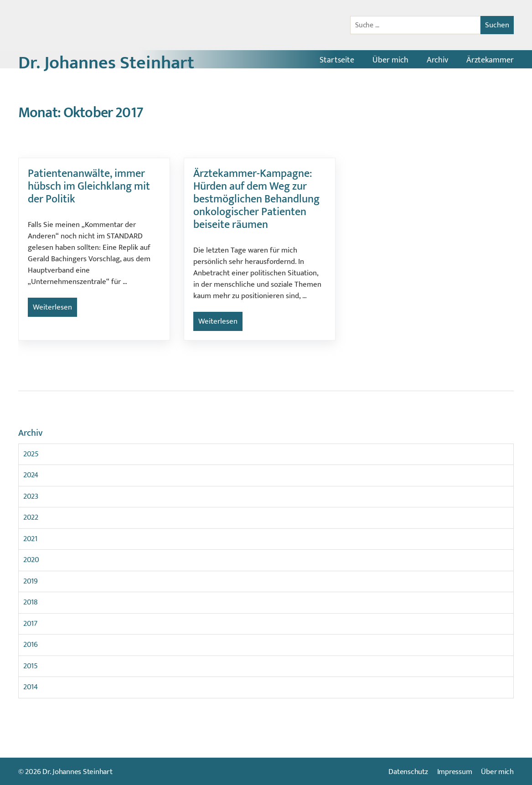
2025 (31, 454)
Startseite (337, 60)
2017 (30, 624)
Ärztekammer (490, 60)
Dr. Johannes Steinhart (106, 63)
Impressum (455, 772)
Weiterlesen (52, 307)
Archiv (437, 60)
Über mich (390, 60)
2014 (31, 687)
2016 (31, 645)
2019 (31, 581)
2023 (31, 496)
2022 (31, 517)
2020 (31, 560)
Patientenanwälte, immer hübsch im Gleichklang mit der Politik (89, 186)
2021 (30, 539)
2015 (31, 666)
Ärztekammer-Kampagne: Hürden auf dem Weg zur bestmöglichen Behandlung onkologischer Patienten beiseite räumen (256, 199)
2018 (31, 602)
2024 (31, 475)
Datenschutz (408, 772)
